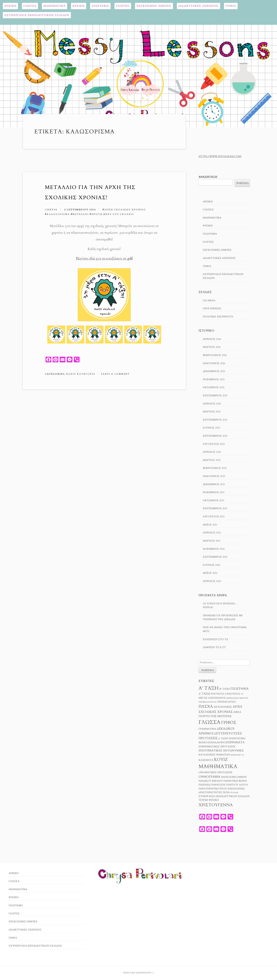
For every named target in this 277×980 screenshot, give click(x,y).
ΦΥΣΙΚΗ (79, 6)
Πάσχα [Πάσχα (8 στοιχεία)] (206, 706)
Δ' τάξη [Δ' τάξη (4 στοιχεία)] (204, 694)
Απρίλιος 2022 (212, 452)
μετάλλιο (81, 214)
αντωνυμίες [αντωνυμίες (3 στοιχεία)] (223, 707)
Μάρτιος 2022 (212, 460)
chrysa (51, 210)
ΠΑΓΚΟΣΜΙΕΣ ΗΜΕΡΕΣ (154, 6)
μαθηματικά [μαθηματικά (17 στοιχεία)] (218, 766)
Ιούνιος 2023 (211, 428)
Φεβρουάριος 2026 (215, 355)
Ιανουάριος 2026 (214, 363)
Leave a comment (115, 374)
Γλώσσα (30, 6)
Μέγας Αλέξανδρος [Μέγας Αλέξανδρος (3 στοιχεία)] (212, 698)
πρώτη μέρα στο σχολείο (113, 214)
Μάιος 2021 (210, 525)
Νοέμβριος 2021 (214, 492)
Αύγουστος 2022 (214, 444)
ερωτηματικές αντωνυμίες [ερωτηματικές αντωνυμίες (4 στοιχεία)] (221, 751)
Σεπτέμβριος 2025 (215, 396)
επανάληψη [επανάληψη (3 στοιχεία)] (216, 743)
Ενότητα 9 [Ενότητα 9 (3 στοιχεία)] (218, 694)
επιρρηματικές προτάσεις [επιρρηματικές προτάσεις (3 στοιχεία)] (217, 747)
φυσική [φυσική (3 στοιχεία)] (214, 800)
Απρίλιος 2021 (212, 533)
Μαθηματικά (54, 6)
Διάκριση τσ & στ (214, 647)
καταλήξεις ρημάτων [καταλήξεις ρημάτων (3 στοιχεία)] (214, 755)
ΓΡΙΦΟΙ (231, 6)
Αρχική (10, 6)
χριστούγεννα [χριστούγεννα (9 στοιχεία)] (216, 805)
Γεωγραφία (100, 6)
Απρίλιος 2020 (212, 581)
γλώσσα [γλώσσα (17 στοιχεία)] (210, 722)
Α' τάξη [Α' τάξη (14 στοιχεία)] (209, 688)
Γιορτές (123, 6)
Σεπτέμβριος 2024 (215, 420)
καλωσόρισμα (58, 214)
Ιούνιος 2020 (211, 565)
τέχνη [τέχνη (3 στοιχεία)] (203, 800)
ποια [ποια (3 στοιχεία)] (226, 792)
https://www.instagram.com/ (220, 156)
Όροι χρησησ (212, 308)
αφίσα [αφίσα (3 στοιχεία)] (237, 712)
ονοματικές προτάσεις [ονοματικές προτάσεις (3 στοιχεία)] (216, 772)
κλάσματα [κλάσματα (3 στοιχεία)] (206, 760)
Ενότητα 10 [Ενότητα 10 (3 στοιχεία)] (235, 694)
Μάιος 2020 (210, 573)
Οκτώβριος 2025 (214, 387)
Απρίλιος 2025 (212, 404)
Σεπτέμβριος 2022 (215, 436)
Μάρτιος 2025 (212, 412)
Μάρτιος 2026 (212, 347)
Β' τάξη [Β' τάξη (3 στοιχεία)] (225, 689)
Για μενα (209, 301)
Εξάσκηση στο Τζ (215, 639)
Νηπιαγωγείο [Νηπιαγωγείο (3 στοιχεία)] (227, 702)
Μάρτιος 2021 (212, 541)
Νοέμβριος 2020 (214, 549)
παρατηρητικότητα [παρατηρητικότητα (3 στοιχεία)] (213, 789)
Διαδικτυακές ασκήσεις (198, 6)
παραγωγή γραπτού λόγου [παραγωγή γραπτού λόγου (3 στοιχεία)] (230, 785)
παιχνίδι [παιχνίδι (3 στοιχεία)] (204, 785)
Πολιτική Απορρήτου (218, 317)
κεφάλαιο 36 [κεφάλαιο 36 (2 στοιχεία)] (237, 755)
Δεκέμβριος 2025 (214, 371)
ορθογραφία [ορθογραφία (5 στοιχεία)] (209, 777)
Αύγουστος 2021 (214, 517)
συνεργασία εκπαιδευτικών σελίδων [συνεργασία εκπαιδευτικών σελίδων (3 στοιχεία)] (224, 796)
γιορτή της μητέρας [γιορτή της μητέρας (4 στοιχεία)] (215, 716)
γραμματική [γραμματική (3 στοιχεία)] (207, 729)
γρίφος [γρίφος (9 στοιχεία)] (229, 722)
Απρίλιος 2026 (212, 339)
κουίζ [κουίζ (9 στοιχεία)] (221, 759)
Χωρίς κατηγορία (81, 374)
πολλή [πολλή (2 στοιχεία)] (234, 793)
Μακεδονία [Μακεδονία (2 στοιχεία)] (232, 698)
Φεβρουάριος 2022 (215, 468)
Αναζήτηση (208, 177)
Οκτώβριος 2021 (214, 500)
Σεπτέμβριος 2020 (215, 557)
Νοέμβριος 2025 (214, 379)
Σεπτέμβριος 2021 (215, 508)
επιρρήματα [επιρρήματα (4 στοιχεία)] (235, 742)
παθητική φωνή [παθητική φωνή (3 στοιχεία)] (235, 781)
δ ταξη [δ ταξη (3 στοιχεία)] (223, 738)
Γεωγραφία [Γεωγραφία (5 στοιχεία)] (240, 689)
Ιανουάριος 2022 (214, 476)
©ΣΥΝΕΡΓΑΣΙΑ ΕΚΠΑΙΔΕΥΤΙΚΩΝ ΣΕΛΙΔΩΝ (37, 15)
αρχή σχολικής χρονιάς (125, 210)
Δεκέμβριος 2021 (214, 484)
